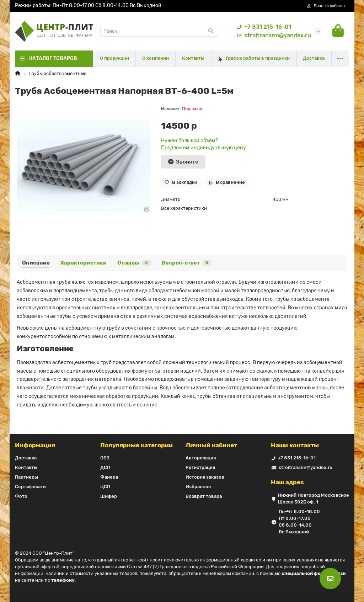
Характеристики (84, 263)
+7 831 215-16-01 (263, 27)
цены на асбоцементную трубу (82, 328)
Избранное (198, 487)
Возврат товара (204, 496)
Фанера (109, 477)
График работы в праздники (254, 58)
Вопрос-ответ (186, 263)
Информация (35, 445)
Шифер (109, 496)
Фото (21, 496)
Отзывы (134, 263)
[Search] (159, 31)
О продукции (114, 58)
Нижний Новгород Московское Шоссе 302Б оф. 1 (314, 499)
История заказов (205, 477)
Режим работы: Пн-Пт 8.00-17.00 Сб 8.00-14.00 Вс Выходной (88, 6)
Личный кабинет (211, 445)
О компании (156, 58)
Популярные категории (136, 445)
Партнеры (26, 477)
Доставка (314, 58)
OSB (105, 458)
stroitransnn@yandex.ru (273, 36)
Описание (36, 263)
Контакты (193, 58)
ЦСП (105, 487)
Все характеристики (184, 208)
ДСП (105, 467)
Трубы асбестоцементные (57, 73)
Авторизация (201, 458)
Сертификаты (31, 487)
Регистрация (200, 467)
